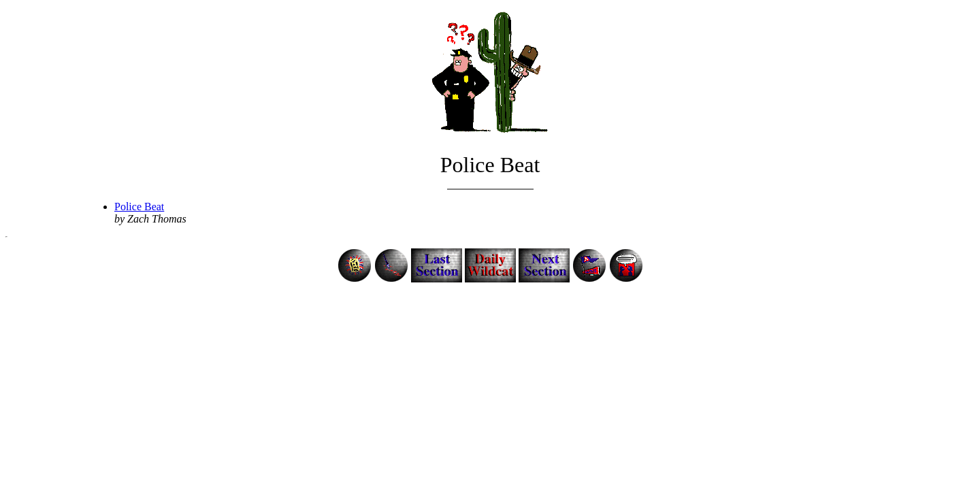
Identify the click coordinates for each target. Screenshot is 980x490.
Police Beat (139, 207)
